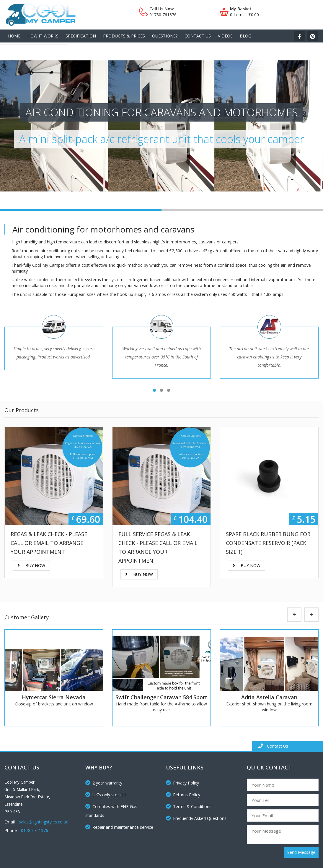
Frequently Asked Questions (196, 818)
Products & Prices (124, 36)
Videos (225, 36)
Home (14, 36)
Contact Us (198, 36)
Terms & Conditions (189, 806)
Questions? (165, 36)
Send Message (301, 852)
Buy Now (31, 565)
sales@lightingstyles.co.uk (43, 822)
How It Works (43, 36)
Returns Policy (183, 795)
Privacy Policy (182, 783)
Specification (81, 36)
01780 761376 (35, 830)
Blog (245, 36)
